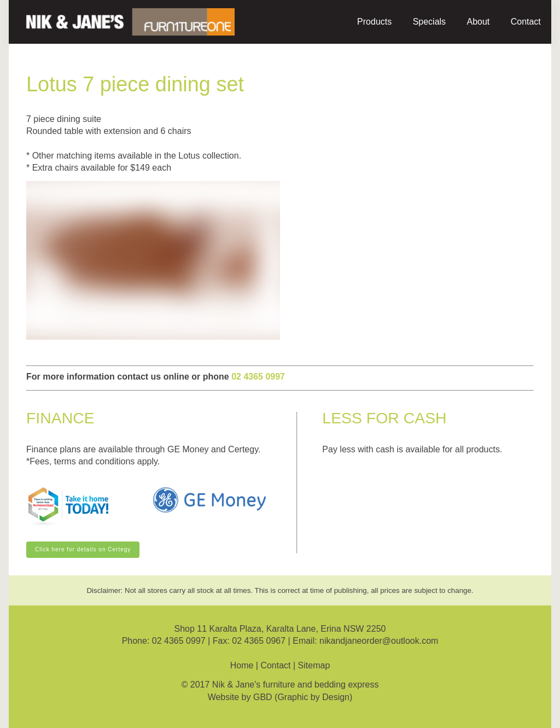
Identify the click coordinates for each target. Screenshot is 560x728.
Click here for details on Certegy (74, 545)
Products (374, 22)
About (478, 22)
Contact (526, 22)
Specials (429, 22)
